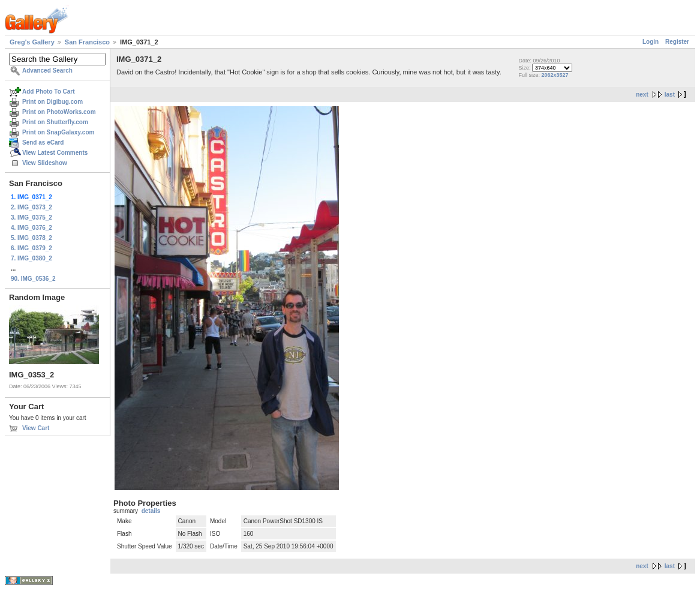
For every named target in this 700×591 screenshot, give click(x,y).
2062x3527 (555, 75)
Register (677, 42)
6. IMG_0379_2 (31, 248)
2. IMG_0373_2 (31, 207)
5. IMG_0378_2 (31, 238)
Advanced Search (47, 70)
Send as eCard (43, 142)
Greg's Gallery (32, 42)
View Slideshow (45, 163)
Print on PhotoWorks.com (59, 112)
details (151, 511)
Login (651, 42)
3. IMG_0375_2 (31, 217)
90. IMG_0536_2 (33, 279)
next (642, 94)
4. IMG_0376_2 (31, 228)
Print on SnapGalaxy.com (58, 132)
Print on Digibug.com (52, 102)
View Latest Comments (55, 153)
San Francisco (87, 42)
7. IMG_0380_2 (31, 258)
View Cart (36, 428)
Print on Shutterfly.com (55, 122)
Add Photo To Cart (49, 91)
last (670, 94)
